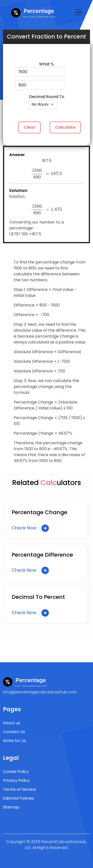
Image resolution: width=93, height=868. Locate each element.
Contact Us (14, 732)
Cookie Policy (16, 772)
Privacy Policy (16, 780)
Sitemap (11, 807)
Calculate (65, 127)
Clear (30, 127)
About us (12, 723)
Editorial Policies (18, 798)
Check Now (30, 528)
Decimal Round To (47, 97)
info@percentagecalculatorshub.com (40, 692)
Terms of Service (19, 789)
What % (46, 64)
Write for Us (15, 741)
